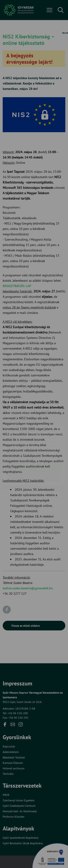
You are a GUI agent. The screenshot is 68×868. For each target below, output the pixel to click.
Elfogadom (34, 446)
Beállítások (34, 456)
